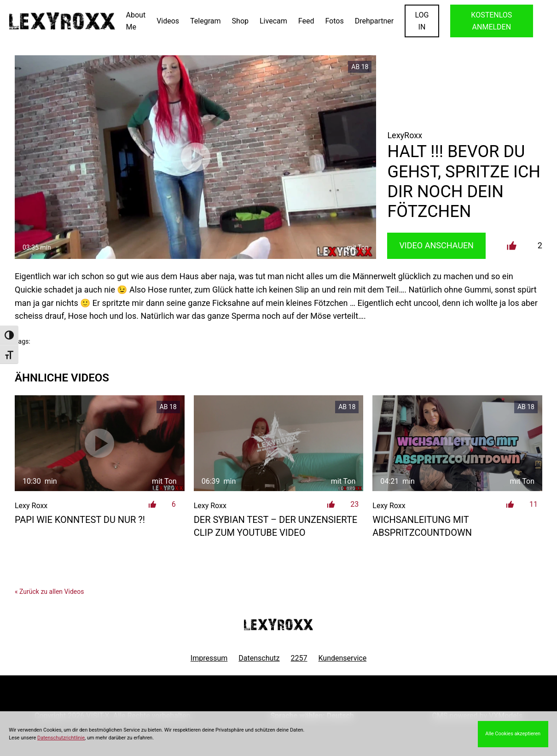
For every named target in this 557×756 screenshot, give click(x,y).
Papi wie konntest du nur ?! (80, 520)
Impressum (209, 658)
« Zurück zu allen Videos (49, 592)
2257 (299, 658)
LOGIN (422, 21)
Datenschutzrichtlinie (61, 738)
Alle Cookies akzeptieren (513, 734)
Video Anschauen (436, 245)
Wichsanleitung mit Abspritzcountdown (422, 526)
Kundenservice (343, 658)
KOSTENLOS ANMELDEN (491, 21)
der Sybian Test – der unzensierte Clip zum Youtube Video (276, 526)
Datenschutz (259, 658)
